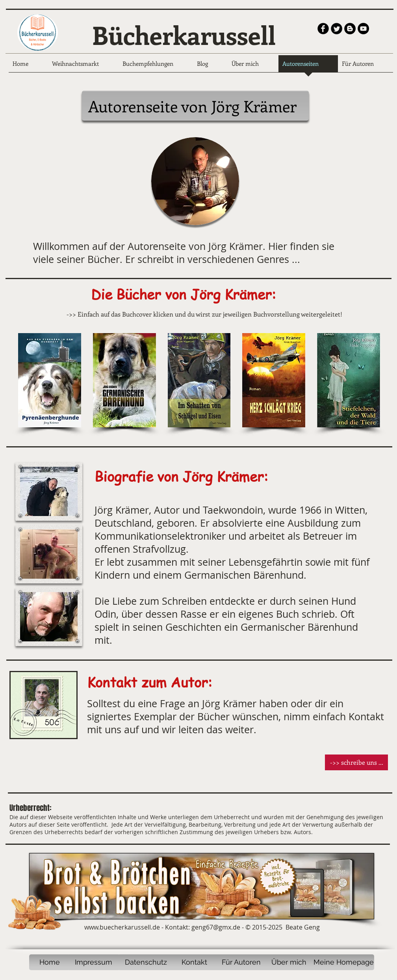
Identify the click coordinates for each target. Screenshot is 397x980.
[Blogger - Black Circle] (350, 29)
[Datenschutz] (146, 962)
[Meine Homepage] (343, 962)
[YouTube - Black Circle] (363, 29)
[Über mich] (289, 962)
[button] (49, 491)
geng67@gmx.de (216, 927)
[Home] (49, 962)
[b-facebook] (323, 29)
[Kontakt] (194, 962)
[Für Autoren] (241, 962)
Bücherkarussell (184, 35)
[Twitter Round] (337, 29)
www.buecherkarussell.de (122, 927)
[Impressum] (94, 962)
